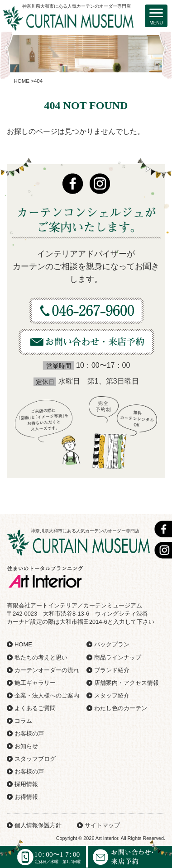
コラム (23, 721)
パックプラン (112, 644)
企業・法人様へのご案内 (47, 695)
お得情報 (26, 797)
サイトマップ (102, 825)
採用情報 (26, 784)
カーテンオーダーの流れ (47, 670)
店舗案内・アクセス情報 (127, 683)
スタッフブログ (35, 759)
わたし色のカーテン (121, 708)
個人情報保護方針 (38, 825)
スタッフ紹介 (112, 695)
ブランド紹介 (112, 670)
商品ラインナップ (118, 657)
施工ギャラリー (35, 683)
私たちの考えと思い (41, 657)
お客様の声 (29, 733)
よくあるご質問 (35, 708)
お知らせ (26, 746)
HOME (23, 644)
